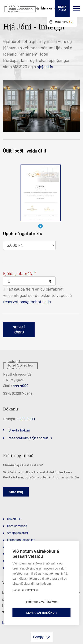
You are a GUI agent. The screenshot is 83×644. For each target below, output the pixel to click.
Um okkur (14, 519)
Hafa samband (17, 526)
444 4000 (21, 385)
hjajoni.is (45, 66)
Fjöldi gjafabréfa (18, 273)
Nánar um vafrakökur (25, 590)
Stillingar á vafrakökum (41, 602)
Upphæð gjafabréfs (23, 233)
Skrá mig (16, 492)
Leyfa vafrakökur (42, 613)
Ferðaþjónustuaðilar (21, 540)
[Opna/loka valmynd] (76, 8)
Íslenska (46, 8)
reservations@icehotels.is (27, 301)
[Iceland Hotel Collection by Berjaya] (20, 8)
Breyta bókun (19, 430)
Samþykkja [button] (42, 637)
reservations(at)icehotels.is (30, 438)
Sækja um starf (18, 533)
